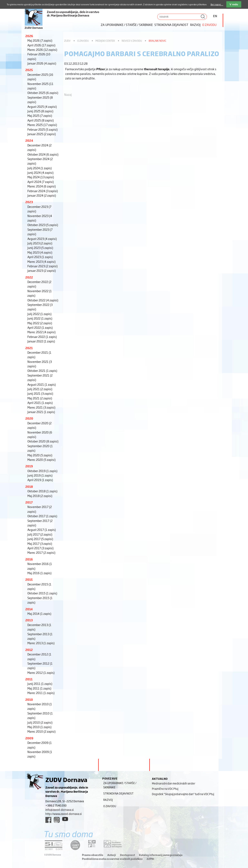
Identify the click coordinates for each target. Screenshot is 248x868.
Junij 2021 (40, 393)
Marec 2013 (41, 643)
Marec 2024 (42, 186)
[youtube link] (65, 819)
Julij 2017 (40, 534)
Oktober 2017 (42, 516)
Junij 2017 (40, 539)
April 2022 (40, 327)
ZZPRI (150, 859)
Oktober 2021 (42, 370)
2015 (29, 579)
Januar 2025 (42, 134)
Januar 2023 (42, 270)
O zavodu (209, 25)
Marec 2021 (41, 407)
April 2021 (40, 403)
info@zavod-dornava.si (59, 810)
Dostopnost (127, 855)
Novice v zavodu (132, 41)
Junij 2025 (40, 111)
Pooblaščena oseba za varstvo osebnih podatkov (112, 859)
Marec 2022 (42, 332)
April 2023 (40, 257)
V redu (234, 4)
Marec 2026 (42, 50)
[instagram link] (57, 820)
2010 (29, 699)
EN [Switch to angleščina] (215, 16)
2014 (29, 609)
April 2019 (40, 480)
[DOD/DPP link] (92, 844)
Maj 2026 (40, 40)
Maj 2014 (39, 613)
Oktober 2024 (43, 154)
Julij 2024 (40, 168)
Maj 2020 (40, 455)
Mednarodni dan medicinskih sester (174, 783)
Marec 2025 (42, 125)
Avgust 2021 (42, 384)
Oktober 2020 (43, 441)
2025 (29, 70)
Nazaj (68, 94)
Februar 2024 (43, 191)
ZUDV (67, 41)
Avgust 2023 (42, 239)
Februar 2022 (42, 337)
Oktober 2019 (42, 471)
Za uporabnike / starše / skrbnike (127, 25)
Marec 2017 (41, 552)
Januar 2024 (42, 195)
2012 (29, 650)
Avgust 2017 (42, 530)
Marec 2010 (42, 731)
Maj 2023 (40, 252)
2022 (29, 277)
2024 (29, 140)
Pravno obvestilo (93, 855)
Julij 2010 (40, 722)
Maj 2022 (40, 323)
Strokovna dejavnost (171, 25)
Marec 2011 (41, 693)
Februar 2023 (43, 266)
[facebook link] (48, 820)
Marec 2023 (42, 261)
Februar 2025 (43, 129)
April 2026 (41, 45)
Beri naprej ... (217, 4)
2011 (29, 679)
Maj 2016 (39, 573)
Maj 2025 (40, 115)
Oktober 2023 (43, 225)
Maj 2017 (40, 543)
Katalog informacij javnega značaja (161, 855)
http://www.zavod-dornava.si (63, 814)
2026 (29, 36)
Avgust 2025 (42, 106)
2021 (29, 348)
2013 (29, 620)
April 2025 (41, 120)
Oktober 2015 (42, 593)
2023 (29, 202)
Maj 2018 (40, 496)
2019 (29, 466)
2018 (29, 486)
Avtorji (112, 855)
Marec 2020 (42, 460)
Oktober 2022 (43, 300)
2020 (29, 418)
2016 (29, 559)
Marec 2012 (41, 672)
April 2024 (41, 182)
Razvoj (195, 25)
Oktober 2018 (42, 491)
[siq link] (54, 845)
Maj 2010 (39, 727)
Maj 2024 (41, 177)
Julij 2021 (40, 389)
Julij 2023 (40, 243)
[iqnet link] (75, 845)
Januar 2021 (41, 412)
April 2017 (40, 548)
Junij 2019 (40, 475)
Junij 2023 (40, 248)
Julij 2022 (39, 314)
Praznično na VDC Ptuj (165, 789)
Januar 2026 (42, 63)
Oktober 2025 (43, 93)
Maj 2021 (40, 398)
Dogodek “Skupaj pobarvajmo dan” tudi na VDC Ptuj (183, 794)
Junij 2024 (40, 172)
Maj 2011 (39, 688)
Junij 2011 (40, 684)
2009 (29, 738)
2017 (29, 502)
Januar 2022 (41, 341)
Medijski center (105, 41)
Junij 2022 (40, 318)
